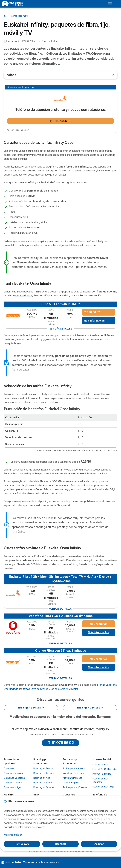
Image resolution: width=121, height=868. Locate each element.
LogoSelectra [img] (6, 863)
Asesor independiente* (18, 130)
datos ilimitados (24, 295)
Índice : (11, 75)
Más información (94, 321)
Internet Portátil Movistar (105, 769)
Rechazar (60, 844)
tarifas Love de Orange (36, 689)
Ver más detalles (61, 329)
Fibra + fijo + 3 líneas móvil (90, 708)
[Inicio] (6, 16)
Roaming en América (44, 773)
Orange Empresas (72, 783)
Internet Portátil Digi (102, 774)
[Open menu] (110, 4)
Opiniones (9, 768)
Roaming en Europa (43, 768)
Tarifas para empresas (74, 768)
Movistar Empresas (72, 778)
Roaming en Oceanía (44, 787)
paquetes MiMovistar (66, 689)
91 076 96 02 (61, 121)
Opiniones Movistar (14, 773)
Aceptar (99, 844)
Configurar (22, 844)
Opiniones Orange (13, 783)
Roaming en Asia (42, 778)
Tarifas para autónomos (75, 787)
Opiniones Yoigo (12, 787)
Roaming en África (43, 783)
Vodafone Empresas (73, 773)
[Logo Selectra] (12, 4)
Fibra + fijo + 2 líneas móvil (31, 708)
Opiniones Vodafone (14, 778)
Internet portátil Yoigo (103, 787)
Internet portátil (100, 764)
